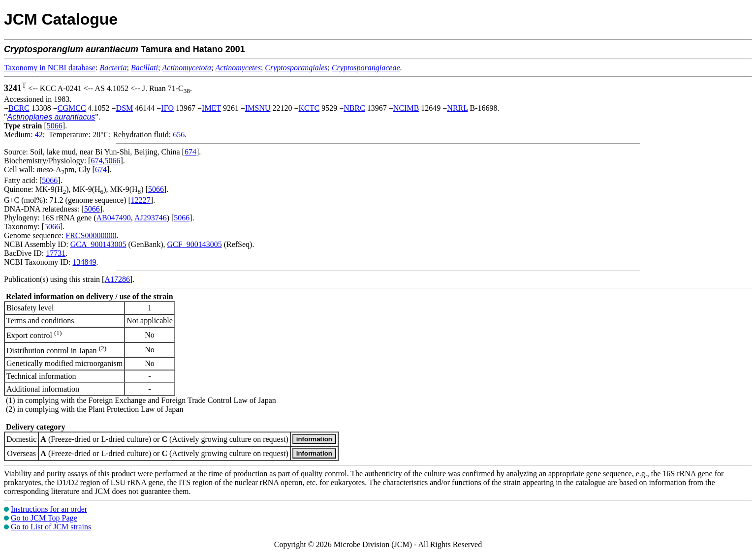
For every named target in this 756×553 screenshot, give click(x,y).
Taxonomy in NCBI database (50, 68)
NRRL (457, 108)
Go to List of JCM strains (51, 527)
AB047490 (114, 218)
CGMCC (72, 108)
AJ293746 (151, 218)
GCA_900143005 (98, 244)
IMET (211, 108)
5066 (55, 126)
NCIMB (406, 108)
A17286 (117, 279)
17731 (56, 253)
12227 (141, 200)
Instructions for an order (49, 509)
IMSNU (258, 108)
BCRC (19, 108)
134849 (84, 262)
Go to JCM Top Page (44, 518)
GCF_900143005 (195, 244)
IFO (167, 108)
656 (179, 135)
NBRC (354, 108)
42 (39, 135)
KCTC (309, 108)
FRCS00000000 (91, 235)
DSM (125, 108)
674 (190, 152)
